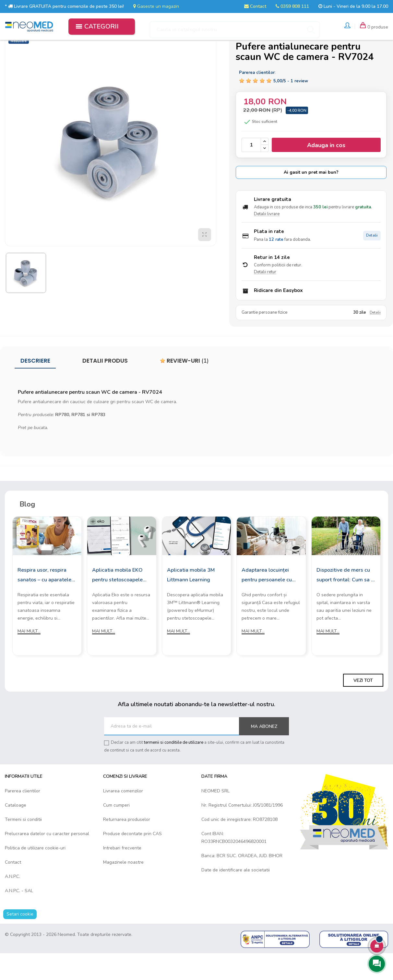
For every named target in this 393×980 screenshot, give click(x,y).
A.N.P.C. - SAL (19, 917)
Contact (255, 6)
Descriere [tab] (35, 387)
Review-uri (184, 387)
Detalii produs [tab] (105, 387)
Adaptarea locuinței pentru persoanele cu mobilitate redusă (267, 601)
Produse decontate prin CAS (132, 860)
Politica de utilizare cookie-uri (35, 874)
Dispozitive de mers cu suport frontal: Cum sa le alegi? (346, 601)
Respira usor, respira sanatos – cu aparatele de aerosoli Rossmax (44, 601)
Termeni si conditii (23, 846)
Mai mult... (29, 657)
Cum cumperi (116, 831)
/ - (291, 107)
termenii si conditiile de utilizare (174, 769)
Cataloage (16, 831)
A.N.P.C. (12, 903)
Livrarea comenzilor (123, 817)
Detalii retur (265, 298)
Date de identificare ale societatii (236, 896)
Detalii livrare (267, 240)
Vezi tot (363, 707)
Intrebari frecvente (122, 874)
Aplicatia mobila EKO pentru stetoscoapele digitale (117, 601)
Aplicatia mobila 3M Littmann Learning (191, 601)
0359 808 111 (292, 6)
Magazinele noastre (123, 888)
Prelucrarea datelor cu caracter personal (47, 860)
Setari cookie (20, 940)
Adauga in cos (326, 171)
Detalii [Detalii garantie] (375, 339)
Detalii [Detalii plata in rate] (372, 262)
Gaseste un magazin (156, 6)
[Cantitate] (251, 171)
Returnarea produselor (127, 846)
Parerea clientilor (23, 817)
